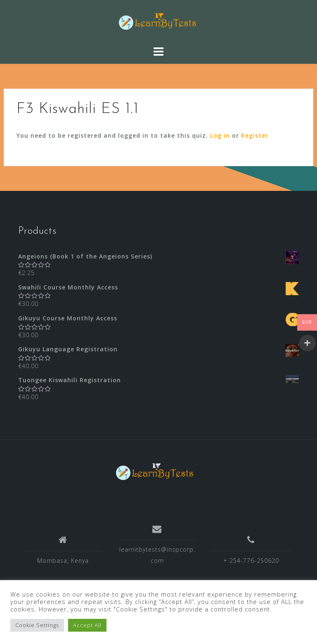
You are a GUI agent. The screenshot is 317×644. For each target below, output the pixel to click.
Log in (220, 135)
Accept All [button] (87, 625)
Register (255, 135)
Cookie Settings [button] (37, 625)
